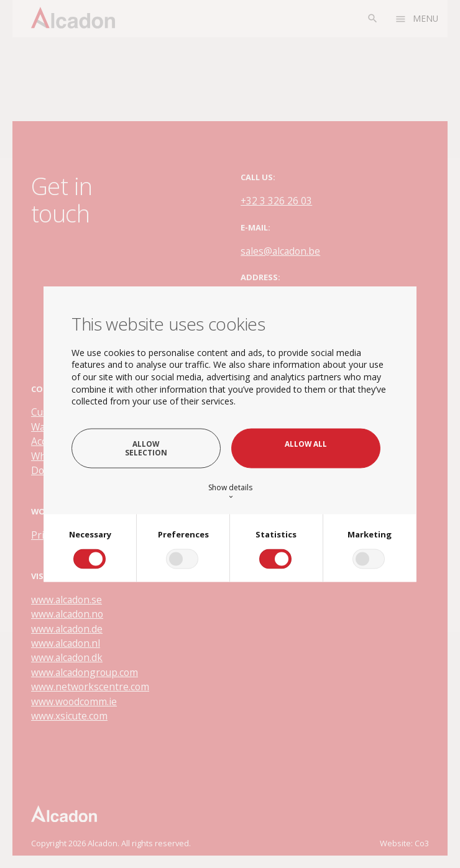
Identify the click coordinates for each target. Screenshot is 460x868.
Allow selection (146, 448)
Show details (230, 491)
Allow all (306, 444)
